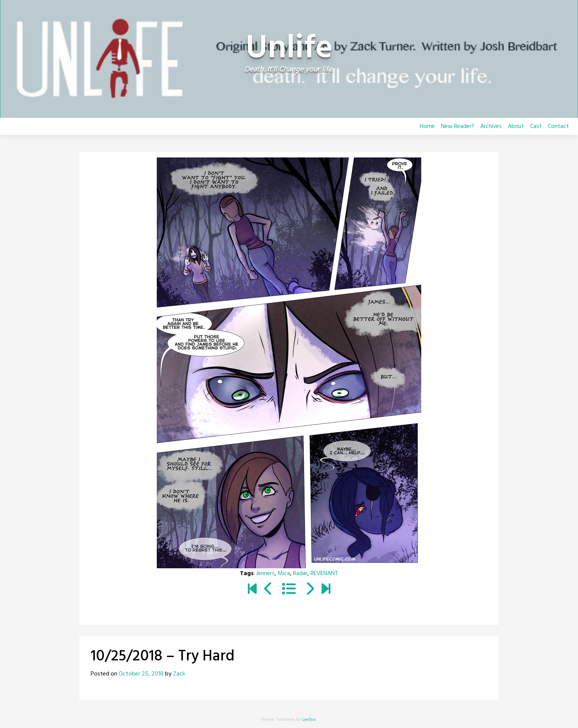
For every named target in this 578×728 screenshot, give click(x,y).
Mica (284, 574)
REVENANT (324, 574)
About (516, 126)
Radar (300, 574)
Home (427, 126)
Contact (558, 126)
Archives (491, 126)
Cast (536, 126)
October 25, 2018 (141, 674)
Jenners (265, 574)
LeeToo (309, 720)
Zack (179, 674)
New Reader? (457, 126)
